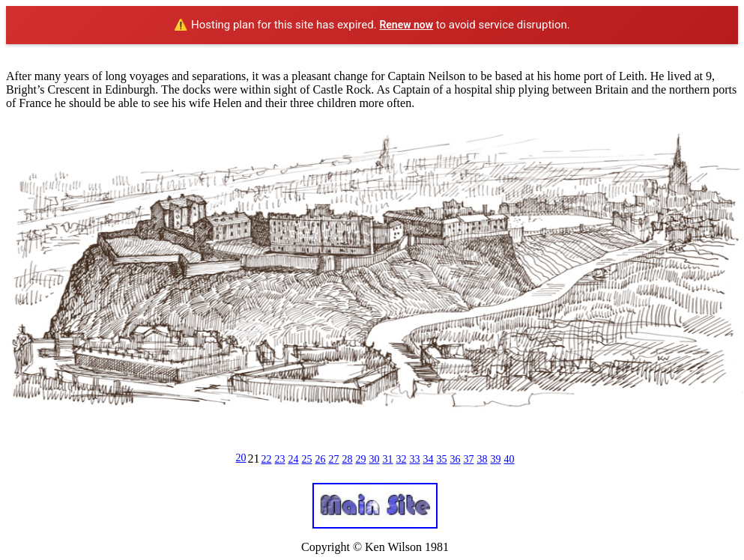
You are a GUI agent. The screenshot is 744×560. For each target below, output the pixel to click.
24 (294, 459)
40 (509, 459)
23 (280, 459)
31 (388, 459)
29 (361, 459)
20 (241, 458)
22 (267, 459)
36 (456, 459)
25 (307, 459)
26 (321, 459)
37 (469, 459)
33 (415, 459)
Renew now (406, 25)
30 (375, 459)
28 (348, 459)
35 (442, 459)
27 (334, 459)
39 (496, 459)
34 (429, 459)
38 (483, 459)
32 (402, 459)
